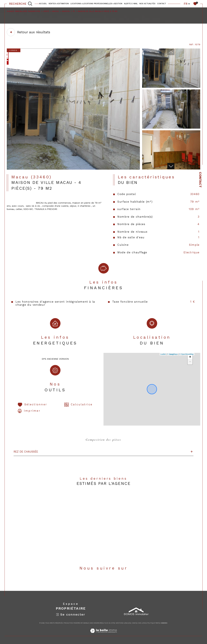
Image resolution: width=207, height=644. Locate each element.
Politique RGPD (153, 623)
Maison (66, 11)
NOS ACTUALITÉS (147, 4)
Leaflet (163, 354)
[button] (171, 166)
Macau (56, 11)
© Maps (173, 354)
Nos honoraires (96, 623)
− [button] (190, 362)
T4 (74, 11)
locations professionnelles (98, 4)
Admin (134, 623)
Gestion (118, 4)
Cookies (164, 623)
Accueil (43, 4)
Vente (46, 11)
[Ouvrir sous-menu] (57, 3)
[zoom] (73, 169)
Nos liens (142, 623)
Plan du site (109, 623)
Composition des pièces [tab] (103, 440)
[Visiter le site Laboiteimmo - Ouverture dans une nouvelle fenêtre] (103, 634)
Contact (200, 180)
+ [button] (190, 357)
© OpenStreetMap (186, 354)
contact (162, 4)
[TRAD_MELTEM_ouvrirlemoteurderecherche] (21, 4)
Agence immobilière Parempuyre (23, 11)
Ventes (52, 4)
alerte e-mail (131, 4)
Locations (76, 4)
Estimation (63, 4)
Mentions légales (123, 623)
